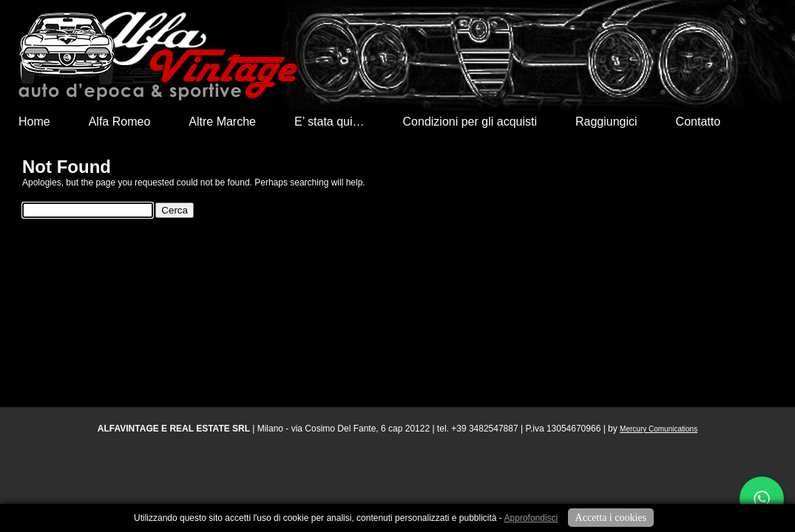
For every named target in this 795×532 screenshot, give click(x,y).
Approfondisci (531, 518)
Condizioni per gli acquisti (470, 122)
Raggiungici (606, 122)
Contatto (698, 122)
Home (34, 122)
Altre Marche (222, 122)
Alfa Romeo (120, 122)
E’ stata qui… (329, 122)
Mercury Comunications (659, 429)
